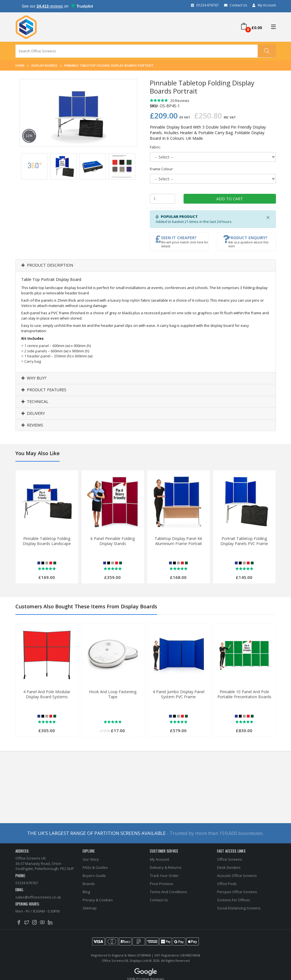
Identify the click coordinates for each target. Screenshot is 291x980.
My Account (264, 5)
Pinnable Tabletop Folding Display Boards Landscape (47, 541)
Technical (35, 402)
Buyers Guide (94, 876)
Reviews (32, 425)
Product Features (44, 390)
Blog (86, 892)
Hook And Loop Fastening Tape (113, 694)
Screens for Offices (234, 900)
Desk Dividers (229, 867)
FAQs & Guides (95, 867)
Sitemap (90, 908)
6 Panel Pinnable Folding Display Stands (113, 541)
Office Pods (227, 884)
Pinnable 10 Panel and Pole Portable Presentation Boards (244, 694)
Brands (89, 884)
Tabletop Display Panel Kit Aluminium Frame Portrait (178, 541)
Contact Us (236, 5)
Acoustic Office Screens (237, 876)
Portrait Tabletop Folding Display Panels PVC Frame (244, 541)
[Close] (268, 217)
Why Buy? (34, 378)
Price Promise (161, 884)
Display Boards (44, 65)
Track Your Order (164, 876)
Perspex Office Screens (237, 892)
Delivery (33, 414)
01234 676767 (205, 5)
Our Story (91, 859)
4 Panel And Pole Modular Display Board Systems (47, 694)
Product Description (47, 265)
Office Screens (230, 859)
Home (20, 65)
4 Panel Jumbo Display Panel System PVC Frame (179, 694)
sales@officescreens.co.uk (38, 897)
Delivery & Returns (166, 867)
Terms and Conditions (168, 892)
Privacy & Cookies (98, 900)
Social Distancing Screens (239, 908)
